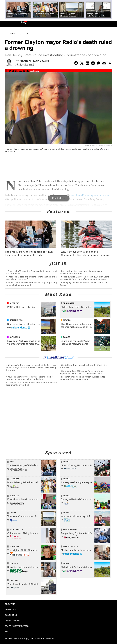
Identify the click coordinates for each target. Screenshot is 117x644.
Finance (14, 563)
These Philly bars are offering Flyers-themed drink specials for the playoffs (31, 278)
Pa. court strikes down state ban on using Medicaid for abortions (81, 272)
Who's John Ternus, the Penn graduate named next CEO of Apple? (31, 272)
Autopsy (35, 71)
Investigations (19, 71)
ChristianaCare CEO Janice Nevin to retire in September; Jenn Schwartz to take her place (82, 372)
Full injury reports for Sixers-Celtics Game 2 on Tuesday (84, 284)
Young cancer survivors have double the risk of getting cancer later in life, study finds (30, 378)
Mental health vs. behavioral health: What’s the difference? (83, 366)
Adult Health (16, 529)
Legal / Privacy (13, 620)
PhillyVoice (7, 24)
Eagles (67, 337)
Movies (67, 320)
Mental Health (71, 546)
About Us (10, 604)
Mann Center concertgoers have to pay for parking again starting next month (31, 284)
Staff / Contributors (17, 626)
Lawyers (14, 580)
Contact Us (11, 615)
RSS (7, 631)
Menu (112, 24)
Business (14, 303)
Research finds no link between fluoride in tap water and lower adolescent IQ (83, 378)
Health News (16, 320)
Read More (58, 198)
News (24, 22)
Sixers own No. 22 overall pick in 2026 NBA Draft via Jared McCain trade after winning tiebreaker (84, 278)
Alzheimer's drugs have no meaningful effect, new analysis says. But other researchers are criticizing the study (31, 368)
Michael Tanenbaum (34, 61)
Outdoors (15, 337)
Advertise (10, 609)
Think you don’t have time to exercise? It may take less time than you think (31, 384)
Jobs (12, 462)
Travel (66, 462)
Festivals (14, 479)
